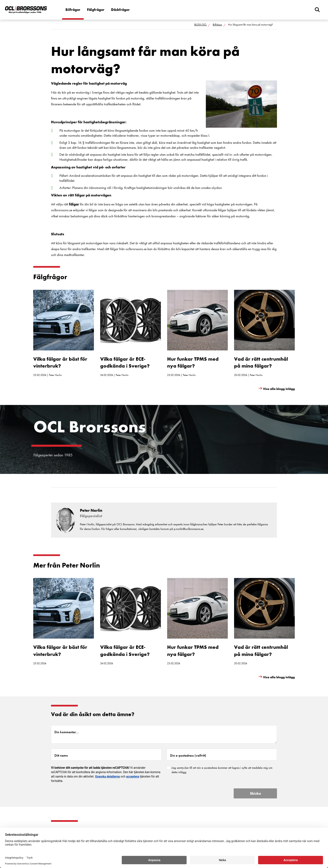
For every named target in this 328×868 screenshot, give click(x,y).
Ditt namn (61, 755)
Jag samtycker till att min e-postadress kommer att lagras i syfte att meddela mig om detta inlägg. (222, 770)
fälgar (74, 204)
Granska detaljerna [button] (108, 776)
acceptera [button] (133, 776)
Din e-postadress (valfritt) (188, 755)
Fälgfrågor (96, 10)
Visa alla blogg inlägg (279, 389)
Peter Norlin (55, 375)
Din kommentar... (67, 732)
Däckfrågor (120, 10)
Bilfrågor (73, 10)
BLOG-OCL (201, 25)
